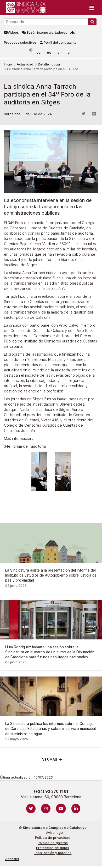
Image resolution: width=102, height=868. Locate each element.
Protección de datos (53, 848)
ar (69, 52)
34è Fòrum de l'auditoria (25, 446)
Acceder (12, 859)
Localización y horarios (53, 853)
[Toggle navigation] (92, 8)
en (59, 52)
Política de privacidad (53, 838)
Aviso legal (55, 833)
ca (39, 52)
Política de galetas (53, 843)
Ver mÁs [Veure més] (50, 759)
